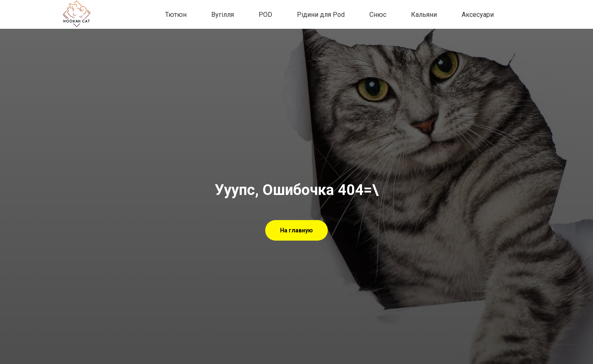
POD (265, 15)
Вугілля (223, 15)
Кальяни (424, 15)
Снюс (378, 15)
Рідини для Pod (321, 15)
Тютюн (176, 15)
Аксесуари (478, 15)
